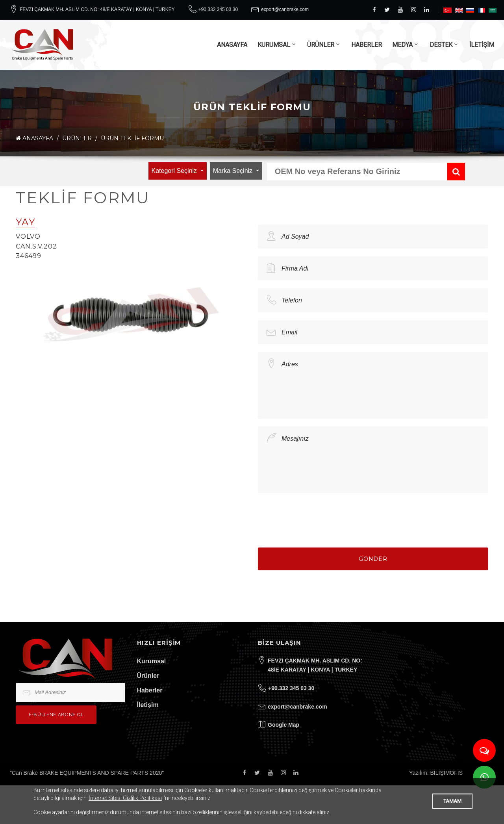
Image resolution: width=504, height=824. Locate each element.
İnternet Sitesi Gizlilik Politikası (125, 798)
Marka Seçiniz (234, 171)
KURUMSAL (274, 45)
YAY (25, 222)
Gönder (373, 559)
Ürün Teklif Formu (132, 138)
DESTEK (441, 45)
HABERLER (367, 45)
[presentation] (318, 516)
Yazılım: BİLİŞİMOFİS (436, 773)
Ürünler (148, 676)
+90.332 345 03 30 (218, 9)
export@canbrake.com (285, 9)
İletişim (148, 705)
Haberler (150, 690)
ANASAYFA (232, 45)
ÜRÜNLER (321, 45)
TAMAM (452, 801)
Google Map (283, 725)
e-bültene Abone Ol (56, 715)
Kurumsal (152, 661)
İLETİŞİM (482, 45)
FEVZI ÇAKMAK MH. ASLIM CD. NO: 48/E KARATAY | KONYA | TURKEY (97, 9)
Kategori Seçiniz (175, 171)
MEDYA (402, 45)
